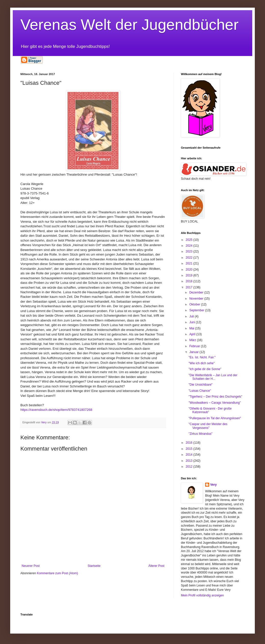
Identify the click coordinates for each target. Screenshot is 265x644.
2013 (190, 461)
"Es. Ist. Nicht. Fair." (202, 357)
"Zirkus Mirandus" (201, 434)
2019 (190, 275)
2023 (190, 251)
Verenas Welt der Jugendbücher (129, 25)
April (193, 334)
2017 (190, 287)
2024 (190, 246)
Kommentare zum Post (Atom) (57, 573)
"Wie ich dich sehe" (202, 363)
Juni (193, 322)
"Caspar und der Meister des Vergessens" (208, 426)
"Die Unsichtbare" (201, 385)
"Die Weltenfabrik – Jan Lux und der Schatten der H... (213, 377)
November (197, 299)
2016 (190, 443)
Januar (194, 352)
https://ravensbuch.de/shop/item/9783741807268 (56, 410)
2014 (190, 455)
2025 (190, 240)
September (197, 310)
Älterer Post (156, 566)
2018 (190, 281)
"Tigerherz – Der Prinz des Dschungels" (215, 397)
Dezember (197, 292)
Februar (195, 346)
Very (213, 485)
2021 (190, 263)
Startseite (94, 566)
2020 (190, 270)
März (193, 340)
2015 (190, 449)
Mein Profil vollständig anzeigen (202, 595)
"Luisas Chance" (200, 391)
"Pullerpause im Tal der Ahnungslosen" (215, 418)
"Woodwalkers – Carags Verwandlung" (215, 403)
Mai (192, 328)
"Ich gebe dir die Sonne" (205, 369)
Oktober (195, 304)
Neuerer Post (31, 566)
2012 (190, 467)
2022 (190, 258)
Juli (192, 316)
